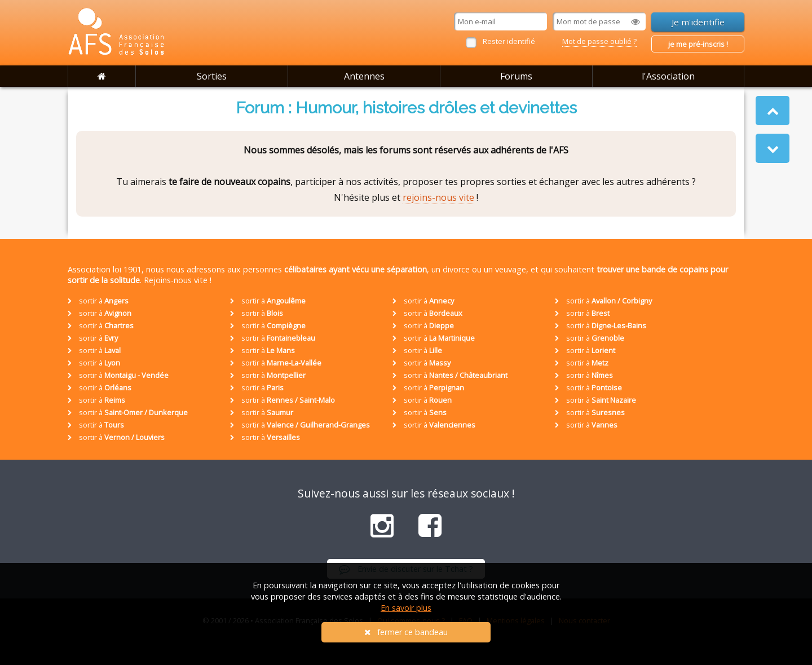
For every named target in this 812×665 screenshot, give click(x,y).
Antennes (364, 76)
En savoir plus (406, 608)
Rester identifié (509, 41)
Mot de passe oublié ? (599, 41)
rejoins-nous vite (438, 197)
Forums (516, 76)
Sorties (212, 76)
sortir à (98, 301)
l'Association (668, 76)
